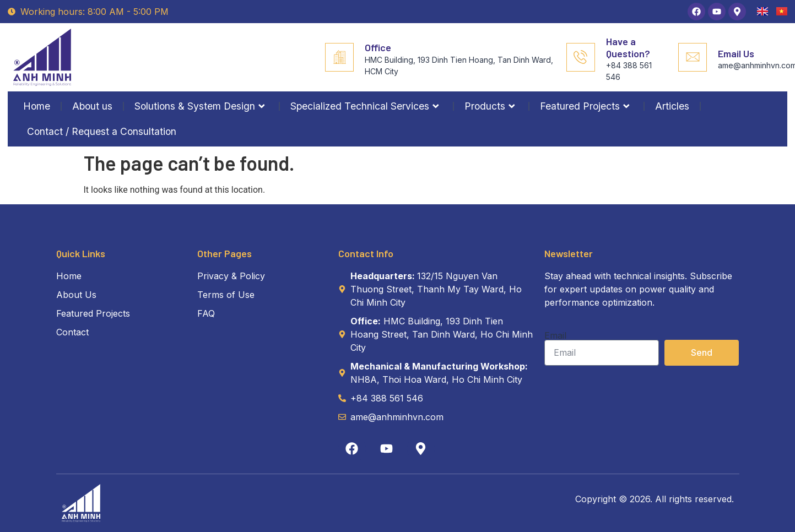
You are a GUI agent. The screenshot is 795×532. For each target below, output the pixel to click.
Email (555, 335)
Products (491, 106)
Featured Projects (586, 106)
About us (92, 106)
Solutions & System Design (201, 106)
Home (37, 106)
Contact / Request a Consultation (102, 131)
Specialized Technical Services (366, 106)
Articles (672, 106)
